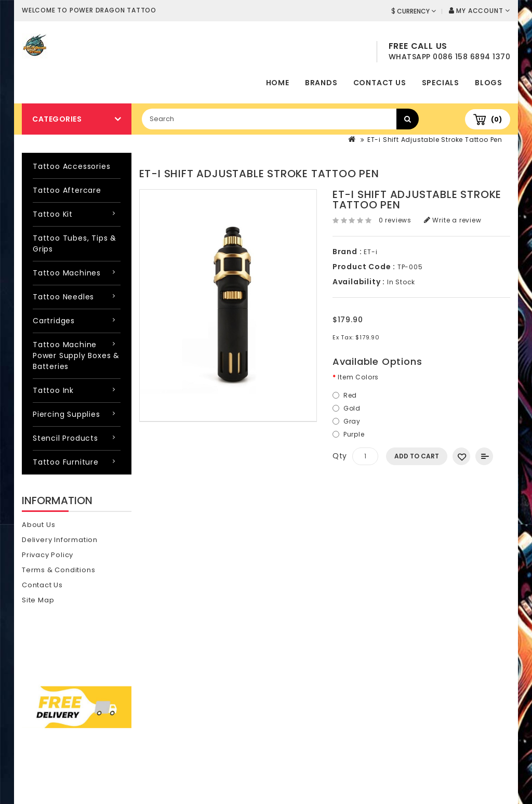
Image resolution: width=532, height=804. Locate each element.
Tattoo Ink (53, 390)
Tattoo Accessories (71, 166)
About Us (38, 525)
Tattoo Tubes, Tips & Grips (75, 243)
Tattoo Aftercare (67, 190)
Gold (352, 408)
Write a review (453, 220)
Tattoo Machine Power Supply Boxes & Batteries (76, 355)
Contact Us (380, 83)
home (278, 83)
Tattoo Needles (63, 297)
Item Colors (358, 377)
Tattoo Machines (67, 273)
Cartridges (54, 321)
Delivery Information (60, 540)
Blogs (489, 83)
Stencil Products (65, 438)
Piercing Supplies (66, 414)
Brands (321, 83)
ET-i (370, 252)
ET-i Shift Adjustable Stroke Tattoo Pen (435, 140)
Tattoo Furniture (66, 462)
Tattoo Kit (53, 214)
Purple (354, 434)
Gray (352, 421)
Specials (441, 83)
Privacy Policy (48, 555)
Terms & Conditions (58, 570)
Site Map (38, 600)
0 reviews (395, 220)
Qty (340, 456)
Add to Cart (417, 456)
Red (350, 395)
